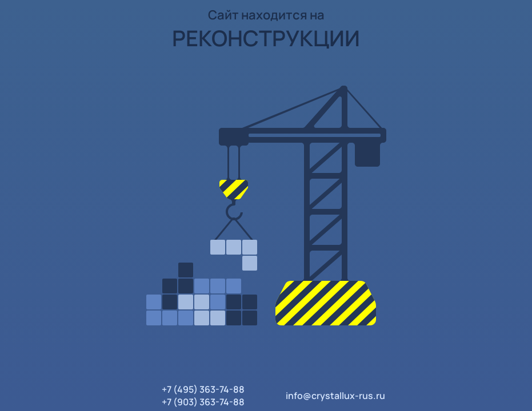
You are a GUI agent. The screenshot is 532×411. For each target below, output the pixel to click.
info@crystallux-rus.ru (335, 396)
